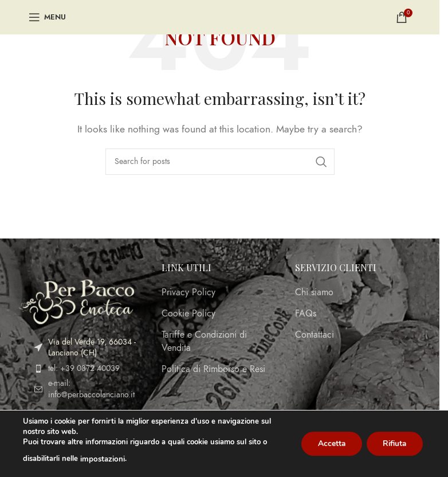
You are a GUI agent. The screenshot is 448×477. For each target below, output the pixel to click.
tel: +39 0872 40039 (84, 368)
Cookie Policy (188, 314)
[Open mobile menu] (47, 17)
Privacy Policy (188, 292)
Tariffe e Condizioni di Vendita (204, 341)
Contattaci (315, 335)
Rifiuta (393, 443)
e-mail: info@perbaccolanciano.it (91, 389)
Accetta (327, 443)
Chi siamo (314, 292)
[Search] (220, 162)
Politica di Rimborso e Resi (213, 369)
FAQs (306, 314)
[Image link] (76, 301)
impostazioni (102, 459)
